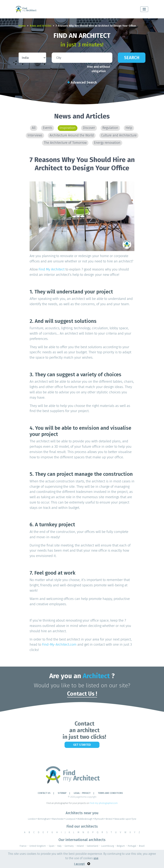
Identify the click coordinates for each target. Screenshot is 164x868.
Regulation (110, 128)
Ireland (80, 846)
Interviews (35, 135)
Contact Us (44, 793)
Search (132, 58)
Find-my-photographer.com (104, 803)
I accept (79, 864)
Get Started (82, 745)
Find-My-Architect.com (59, 644)
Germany (69, 846)
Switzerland (92, 846)
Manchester (59, 819)
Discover (89, 128)
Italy (59, 846)
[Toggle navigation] (144, 9)
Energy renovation (107, 143)
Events (48, 128)
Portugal (132, 846)
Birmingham (45, 819)
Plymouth (100, 819)
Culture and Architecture (119, 135)
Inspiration (68, 128)
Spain (52, 846)
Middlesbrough (86, 819)
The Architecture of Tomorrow (65, 143)
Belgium (121, 846)
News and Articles (41, 26)
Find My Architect (52, 269)
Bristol (110, 819)
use (96, 858)
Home (22, 26)
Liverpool (72, 819)
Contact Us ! (82, 694)
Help (129, 128)
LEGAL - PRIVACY (82, 793)
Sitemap (62, 793)
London (33, 819)
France (23, 846)
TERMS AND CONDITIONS (110, 793)
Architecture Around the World (72, 135)
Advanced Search (82, 82)
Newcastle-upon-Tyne (125, 819)
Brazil (142, 846)
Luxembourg (107, 846)
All (34, 128)
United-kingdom (38, 846)
